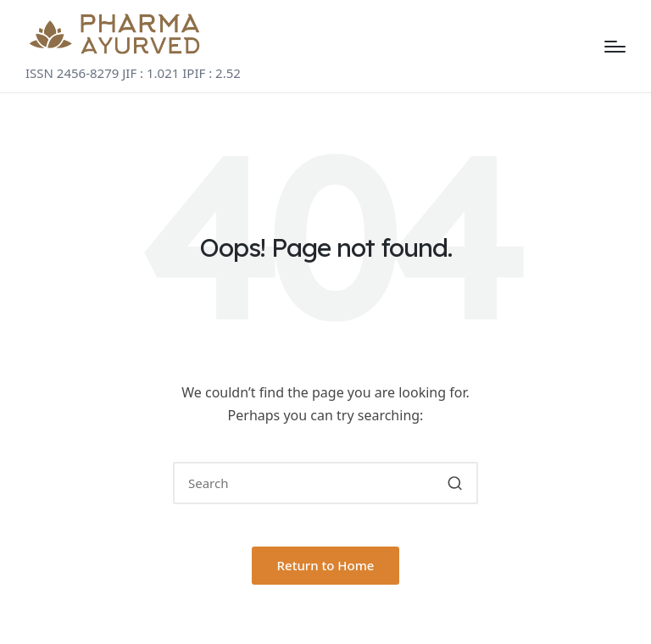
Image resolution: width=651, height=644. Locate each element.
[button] (455, 483)
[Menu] (615, 47)
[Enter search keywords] (325, 483)
